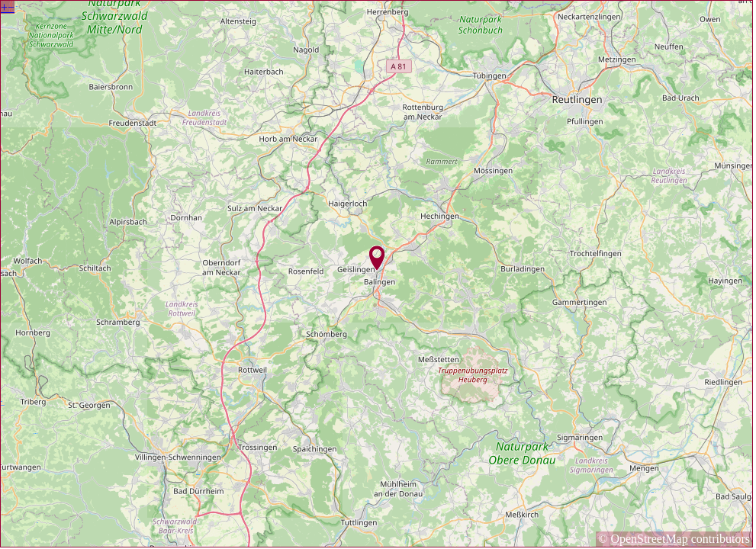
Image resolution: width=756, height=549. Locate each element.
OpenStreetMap (649, 539)
